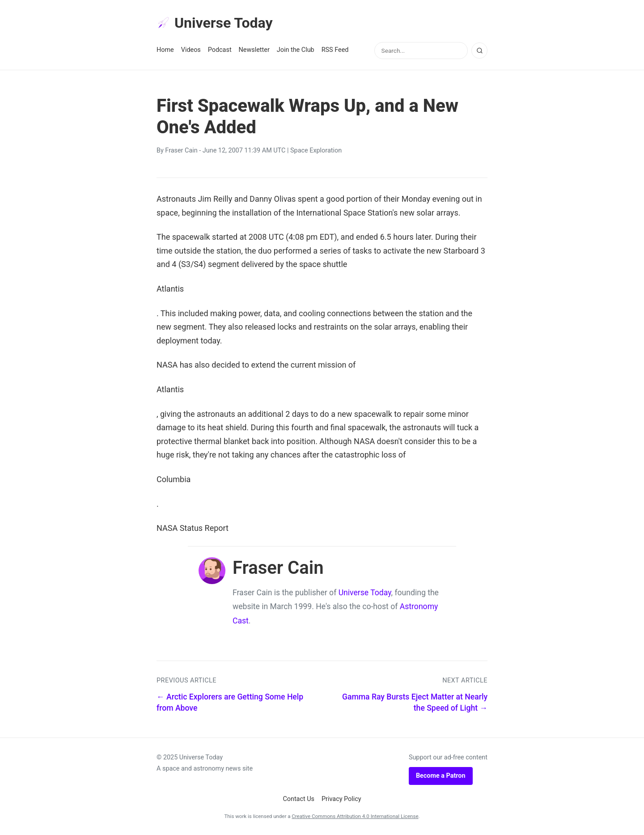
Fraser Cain (181, 150)
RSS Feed (335, 50)
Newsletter (254, 50)
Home (165, 50)
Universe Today (215, 23)
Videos (191, 50)
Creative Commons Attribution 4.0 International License (355, 816)
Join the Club (296, 50)
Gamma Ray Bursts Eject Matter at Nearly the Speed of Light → (415, 702)
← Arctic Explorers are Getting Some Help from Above (230, 702)
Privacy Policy (341, 799)
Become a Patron (441, 776)
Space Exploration (316, 150)
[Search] (479, 51)
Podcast (220, 50)
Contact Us (299, 799)
